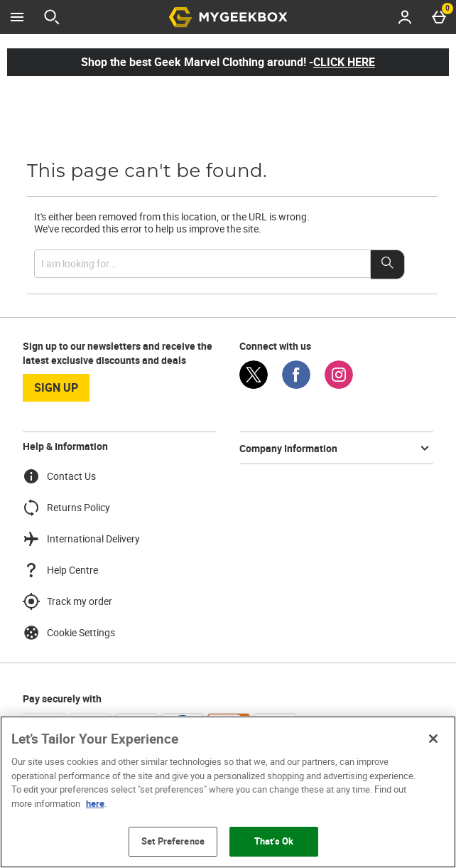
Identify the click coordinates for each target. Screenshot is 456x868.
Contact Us (59, 476)
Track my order (67, 601)
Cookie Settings (69, 633)
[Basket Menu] (439, 17)
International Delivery (81, 539)
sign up (56, 387)
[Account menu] (405, 17)
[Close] (433, 739)
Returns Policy (66, 508)
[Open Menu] (17, 17)
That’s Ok (274, 841)
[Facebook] (296, 385)
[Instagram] (339, 385)
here (95, 803)
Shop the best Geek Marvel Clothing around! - (228, 62)
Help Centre (60, 570)
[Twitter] (254, 385)
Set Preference (173, 841)
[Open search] (52, 17)
